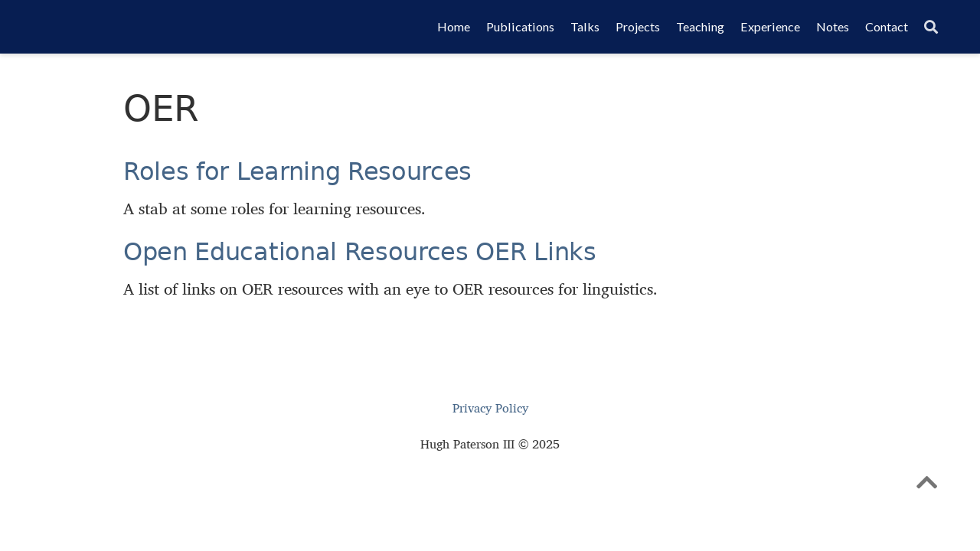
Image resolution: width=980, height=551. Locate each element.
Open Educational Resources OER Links (360, 252)
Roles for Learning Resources (297, 171)
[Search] (931, 27)
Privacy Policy (490, 408)
